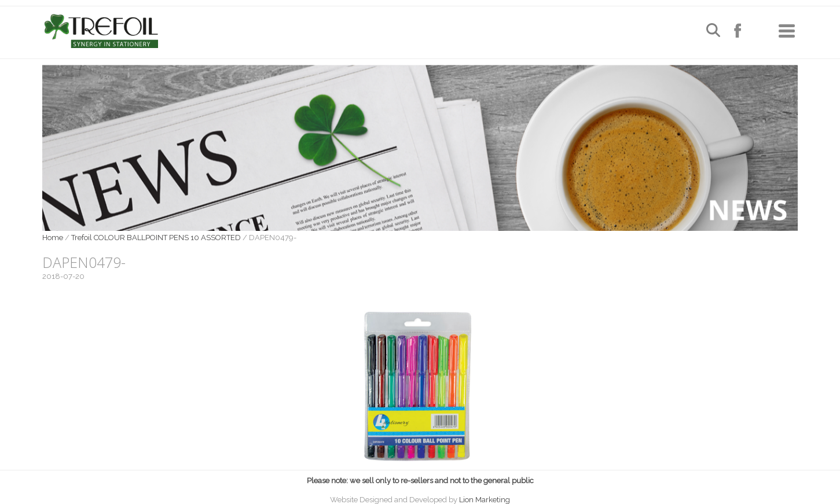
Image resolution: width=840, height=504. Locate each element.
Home (53, 238)
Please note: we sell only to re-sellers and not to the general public (420, 481)
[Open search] (713, 32)
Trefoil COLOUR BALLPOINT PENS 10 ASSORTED (156, 238)
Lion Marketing (485, 500)
